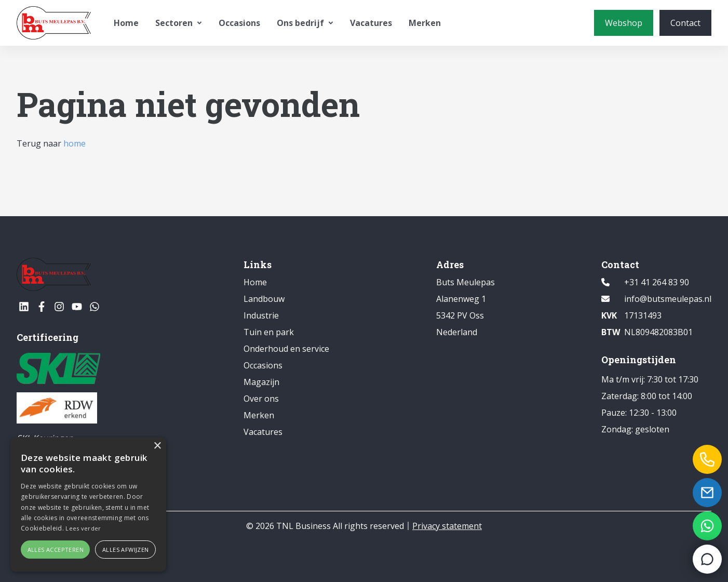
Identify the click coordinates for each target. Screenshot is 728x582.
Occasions (239, 23)
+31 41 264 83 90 (657, 282)
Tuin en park (269, 332)
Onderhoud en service (286, 349)
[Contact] (685, 23)
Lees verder (83, 528)
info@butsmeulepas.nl (668, 299)
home (75, 143)
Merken (425, 23)
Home (126, 23)
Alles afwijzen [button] (126, 550)
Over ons (261, 399)
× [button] (157, 446)
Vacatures (371, 23)
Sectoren (179, 23)
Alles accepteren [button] (56, 550)
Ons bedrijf (305, 23)
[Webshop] (624, 23)
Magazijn (261, 382)
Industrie (261, 315)
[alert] (88, 504)
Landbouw (264, 299)
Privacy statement (447, 526)
